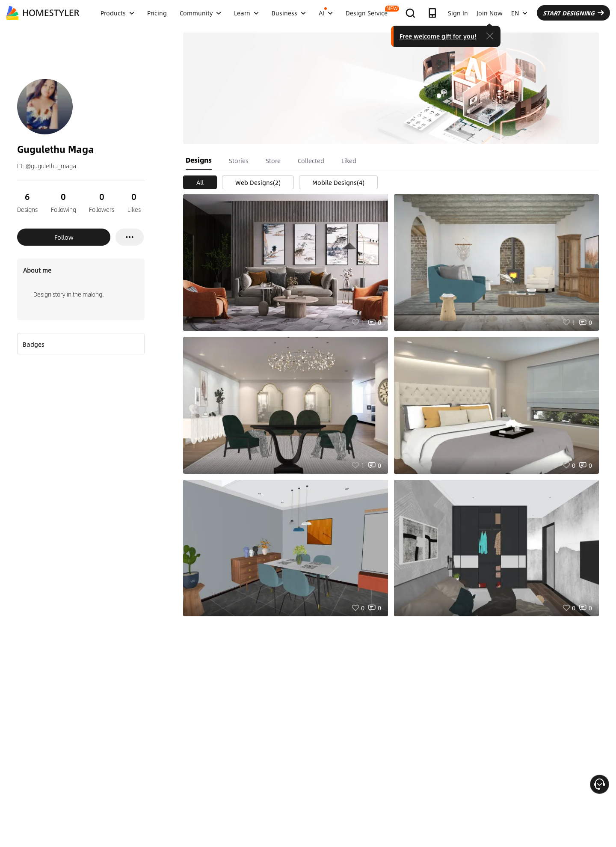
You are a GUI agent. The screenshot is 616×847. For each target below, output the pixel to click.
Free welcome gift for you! (438, 36)
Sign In (458, 13)
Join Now (490, 13)
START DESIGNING (573, 13)
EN (519, 13)
